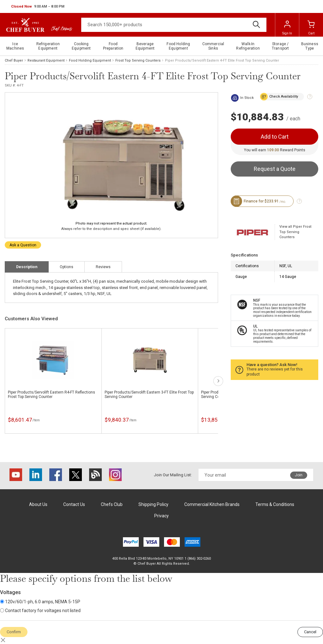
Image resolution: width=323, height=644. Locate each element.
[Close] (3, 640)
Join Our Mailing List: (173, 475)
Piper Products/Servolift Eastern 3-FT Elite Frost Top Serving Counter (149, 394)
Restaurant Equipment (46, 60)
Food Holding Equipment (90, 60)
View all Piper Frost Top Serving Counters (295, 232)
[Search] (174, 25)
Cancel (310, 632)
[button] (38, 7)
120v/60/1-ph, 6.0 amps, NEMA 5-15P (40, 602)
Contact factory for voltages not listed (40, 611)
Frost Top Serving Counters (138, 60)
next (218, 381)
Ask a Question (23, 245)
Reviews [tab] (103, 267)
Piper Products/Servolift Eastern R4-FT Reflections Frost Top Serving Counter (52, 394)
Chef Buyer (14, 60)
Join (299, 475)
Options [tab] (67, 267)
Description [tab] (27, 267)
